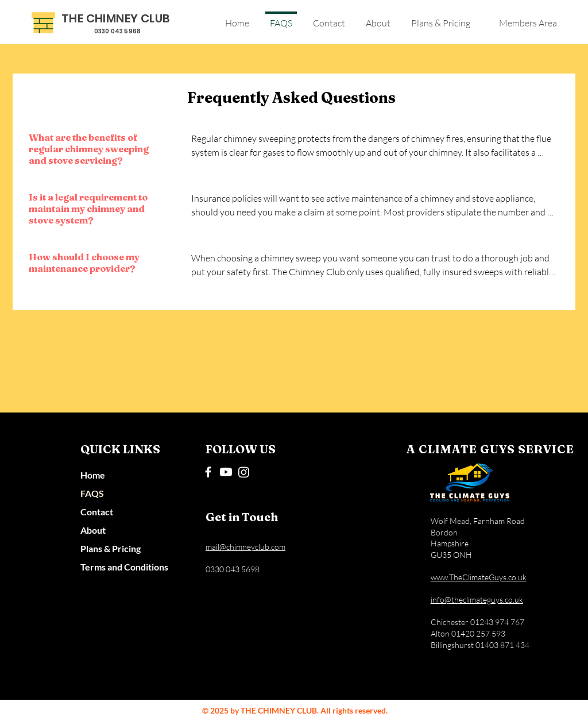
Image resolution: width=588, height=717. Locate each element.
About (93, 530)
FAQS (92, 493)
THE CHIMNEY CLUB (116, 18)
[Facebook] (208, 472)
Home (93, 475)
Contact (97, 512)
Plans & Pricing (111, 548)
